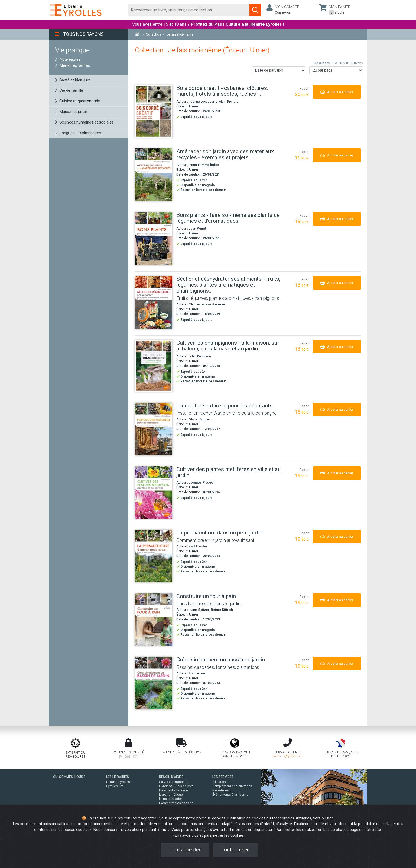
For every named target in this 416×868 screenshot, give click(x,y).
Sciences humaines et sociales (84, 122)
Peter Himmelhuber (204, 165)
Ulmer (194, 106)
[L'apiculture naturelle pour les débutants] (154, 429)
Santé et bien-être (73, 80)
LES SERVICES (223, 777)
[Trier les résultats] (279, 70)
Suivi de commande (174, 782)
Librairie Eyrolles (118, 782)
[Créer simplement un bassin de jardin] (154, 683)
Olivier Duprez (200, 419)
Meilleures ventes (73, 65)
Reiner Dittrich (222, 610)
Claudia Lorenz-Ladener (207, 304)
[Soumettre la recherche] (255, 10)
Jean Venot (197, 229)
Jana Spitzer (200, 610)
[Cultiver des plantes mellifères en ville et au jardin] (154, 493)
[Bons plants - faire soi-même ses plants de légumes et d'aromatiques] (154, 239)
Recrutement (222, 790)
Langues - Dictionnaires (78, 133)
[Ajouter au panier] (337, 92)
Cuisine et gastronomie (78, 101)
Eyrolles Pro (115, 786)
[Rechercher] (189, 10)
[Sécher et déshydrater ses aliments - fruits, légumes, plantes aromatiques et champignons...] (154, 303)
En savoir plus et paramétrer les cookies (209, 836)
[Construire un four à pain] (154, 620)
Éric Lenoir (197, 673)
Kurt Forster (198, 546)
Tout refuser (235, 850)
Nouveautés (68, 59)
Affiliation (219, 782)
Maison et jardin (71, 112)
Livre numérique (171, 795)
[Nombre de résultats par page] (336, 70)
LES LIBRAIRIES (118, 777)
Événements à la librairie (230, 795)
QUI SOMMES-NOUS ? (69, 777)
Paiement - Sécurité (174, 790)
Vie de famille (69, 90)
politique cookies (211, 818)
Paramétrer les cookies (176, 803)
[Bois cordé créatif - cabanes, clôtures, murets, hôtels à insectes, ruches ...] (154, 111)
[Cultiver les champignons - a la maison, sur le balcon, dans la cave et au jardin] (154, 366)
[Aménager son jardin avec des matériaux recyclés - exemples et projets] (154, 175)
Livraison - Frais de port (176, 786)
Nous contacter (171, 799)
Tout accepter (185, 850)
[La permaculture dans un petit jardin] (154, 556)
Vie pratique (72, 50)
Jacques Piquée (201, 483)
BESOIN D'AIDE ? (171, 777)
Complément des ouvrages (232, 786)
